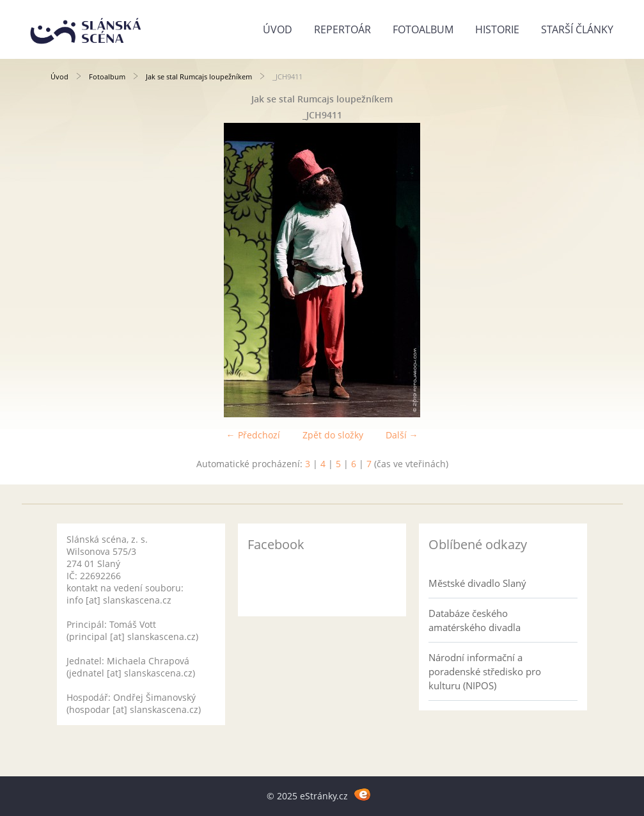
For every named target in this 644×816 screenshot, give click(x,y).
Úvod (278, 29)
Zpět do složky (333, 435)
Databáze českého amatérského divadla (475, 620)
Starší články (577, 29)
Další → (402, 435)
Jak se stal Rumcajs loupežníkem (199, 76)
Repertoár (342, 29)
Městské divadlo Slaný (477, 583)
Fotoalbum (423, 29)
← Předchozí (253, 435)
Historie (497, 29)
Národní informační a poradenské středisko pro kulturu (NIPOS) (485, 671)
